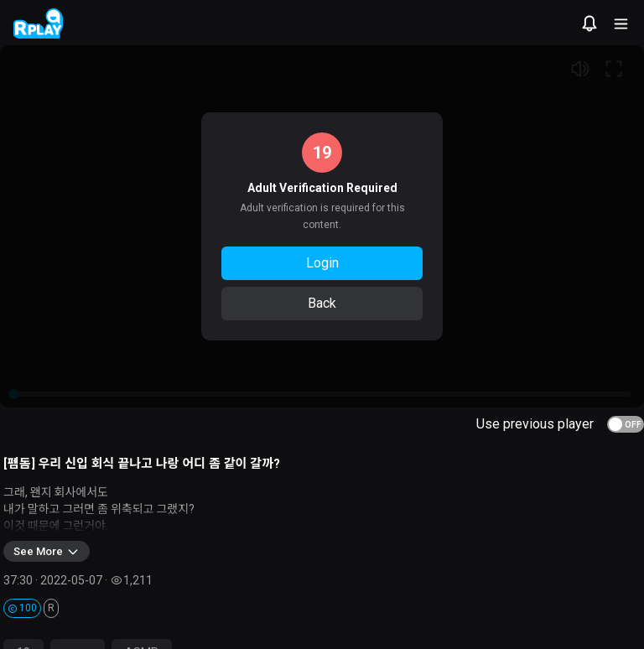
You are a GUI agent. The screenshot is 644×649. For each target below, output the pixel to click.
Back (322, 303)
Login (322, 263)
